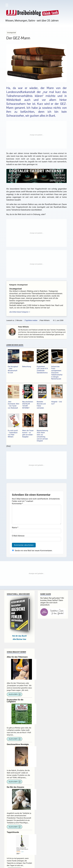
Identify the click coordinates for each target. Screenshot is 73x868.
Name (15, 531)
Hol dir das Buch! (19, 640)
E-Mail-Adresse (18, 540)
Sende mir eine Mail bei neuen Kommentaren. (34, 554)
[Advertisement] (36, 135)
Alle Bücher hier (19, 643)
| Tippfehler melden (31, 320)
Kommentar (17, 504)
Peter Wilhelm (24, 327)
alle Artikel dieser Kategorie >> (20, 312)
